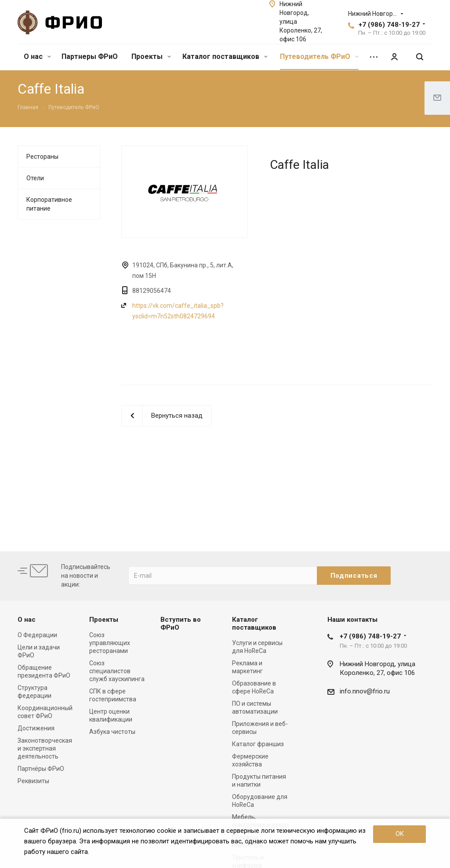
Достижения (36, 728)
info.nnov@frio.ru (365, 691)
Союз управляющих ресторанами (110, 643)
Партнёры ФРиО (41, 769)
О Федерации (37, 635)
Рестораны (42, 157)
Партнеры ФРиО (90, 57)
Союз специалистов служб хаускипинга (117, 671)
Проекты (151, 57)
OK (400, 834)
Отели (35, 178)
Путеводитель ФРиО (319, 57)
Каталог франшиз (258, 744)
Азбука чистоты (112, 732)
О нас (37, 57)
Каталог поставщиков (225, 57)
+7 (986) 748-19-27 (389, 25)
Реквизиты (33, 781)
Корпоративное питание (49, 204)
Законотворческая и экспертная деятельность (45, 748)
